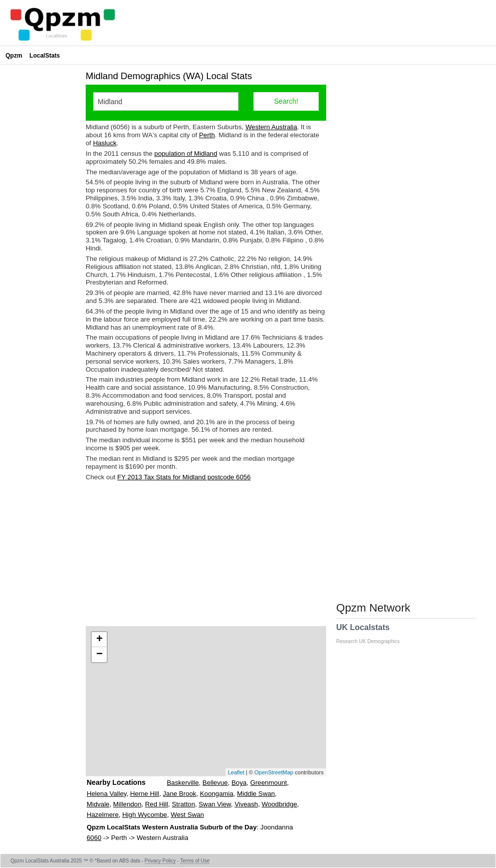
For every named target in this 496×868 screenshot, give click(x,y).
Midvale (98, 804)
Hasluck (105, 143)
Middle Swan (256, 794)
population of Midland (186, 154)
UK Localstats (373, 634)
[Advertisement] (206, 553)
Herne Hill (145, 794)
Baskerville (183, 783)
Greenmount (268, 783)
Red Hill (157, 804)
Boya (239, 783)
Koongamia (217, 794)
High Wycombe (145, 815)
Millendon (127, 804)
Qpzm (14, 56)
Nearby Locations (116, 782)
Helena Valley (106, 794)
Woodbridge (279, 804)
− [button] (99, 655)
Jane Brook (180, 794)
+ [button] (99, 640)
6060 (94, 838)
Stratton (183, 804)
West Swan (187, 815)
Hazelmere (103, 815)
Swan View (215, 804)
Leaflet (236, 772)
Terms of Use (195, 861)
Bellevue (215, 783)
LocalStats (45, 56)
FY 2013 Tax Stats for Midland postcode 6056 (184, 477)
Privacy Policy (160, 861)
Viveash (246, 804)
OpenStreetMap (274, 772)
